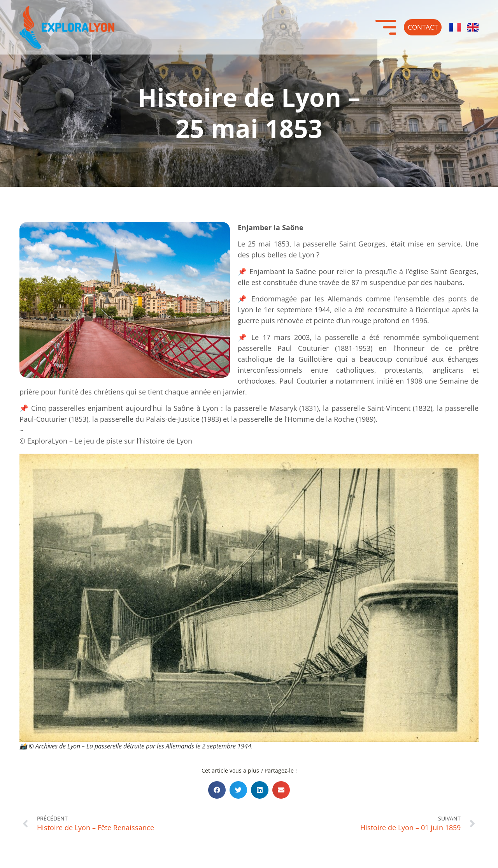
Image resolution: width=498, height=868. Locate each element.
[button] (217, 790)
